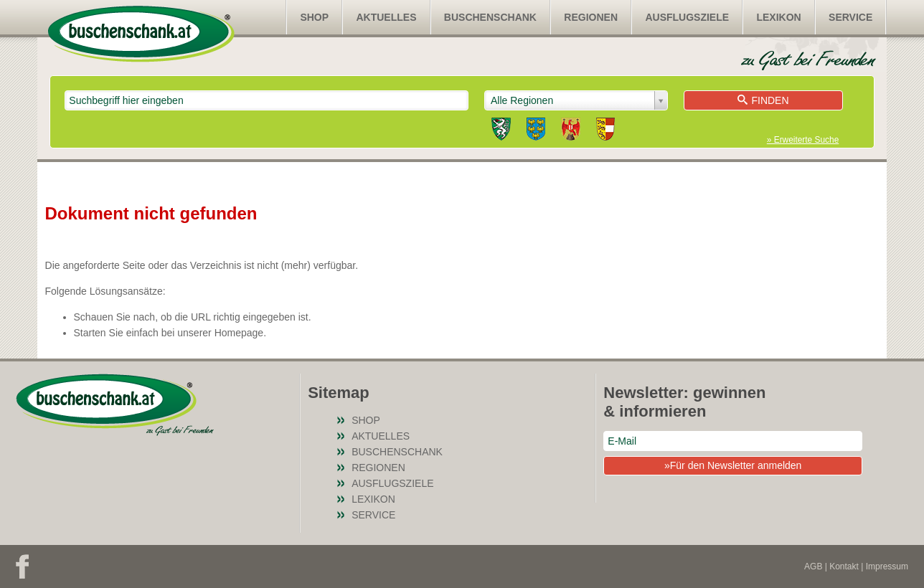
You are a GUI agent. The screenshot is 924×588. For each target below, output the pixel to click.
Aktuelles (386, 17)
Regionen (591, 17)
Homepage (239, 333)
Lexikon (778, 17)
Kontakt (844, 566)
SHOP (314, 17)
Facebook (22, 566)
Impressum (887, 566)
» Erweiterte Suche (803, 140)
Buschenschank (490, 17)
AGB (813, 566)
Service (850, 17)
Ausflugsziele (687, 17)
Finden (763, 100)
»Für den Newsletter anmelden (733, 465)
